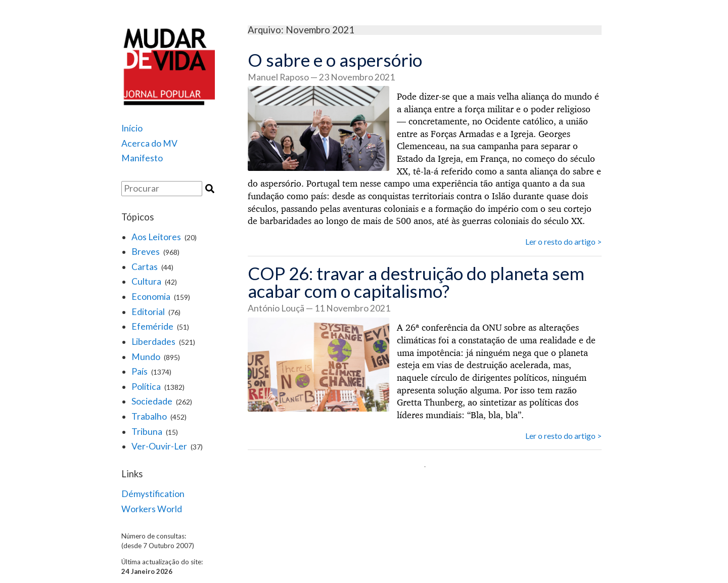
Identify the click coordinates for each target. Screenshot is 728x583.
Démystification (153, 494)
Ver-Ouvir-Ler (159, 446)
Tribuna (147, 432)
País (140, 371)
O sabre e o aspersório (335, 60)
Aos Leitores (156, 237)
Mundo (146, 357)
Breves (146, 252)
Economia (151, 297)
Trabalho (149, 416)
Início (132, 128)
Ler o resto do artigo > (563, 241)
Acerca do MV (149, 143)
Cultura (146, 281)
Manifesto (142, 158)
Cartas (145, 267)
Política (146, 387)
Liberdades (153, 342)
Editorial (148, 312)
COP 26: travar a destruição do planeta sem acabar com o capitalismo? (416, 282)
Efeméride (152, 326)
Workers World (152, 509)
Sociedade (152, 401)
